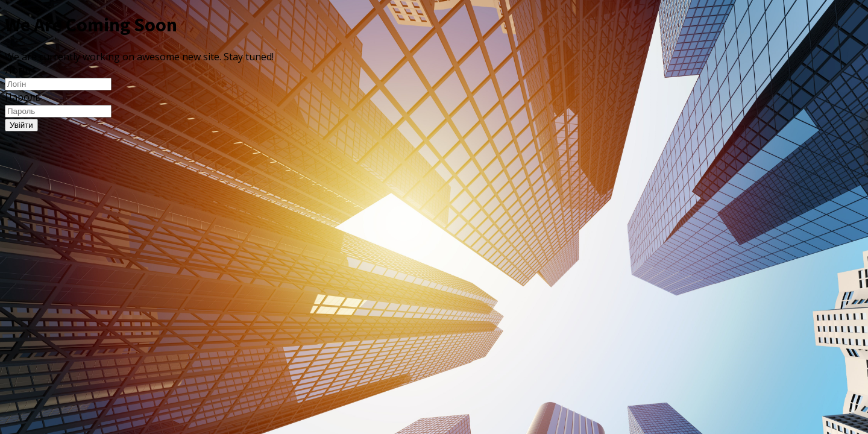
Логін (18, 70)
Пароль (23, 97)
